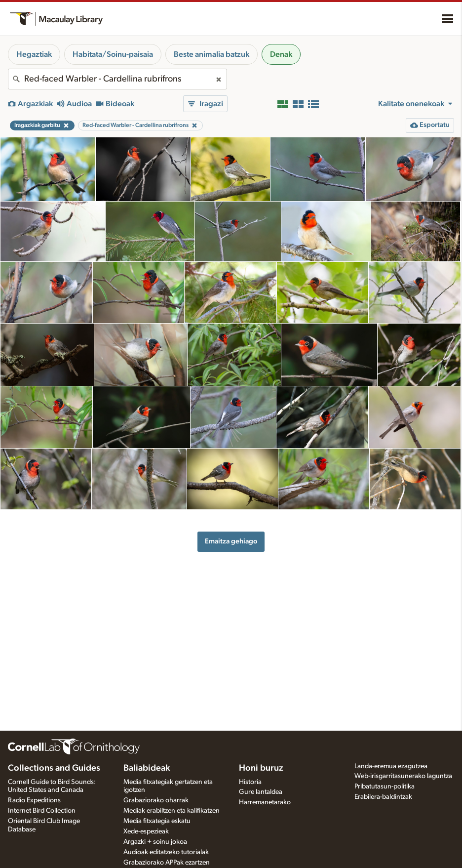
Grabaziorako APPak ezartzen (167, 863)
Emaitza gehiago (231, 541)
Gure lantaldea (261, 792)
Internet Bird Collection (42, 811)
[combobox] (117, 79)
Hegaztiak (34, 54)
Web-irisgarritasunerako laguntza (403, 776)
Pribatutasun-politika (385, 786)
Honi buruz (261, 768)
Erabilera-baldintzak (383, 797)
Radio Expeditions (34, 800)
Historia (250, 782)
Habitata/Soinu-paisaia (113, 54)
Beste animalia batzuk (212, 54)
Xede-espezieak (146, 831)
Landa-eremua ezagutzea (391, 766)
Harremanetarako (265, 802)
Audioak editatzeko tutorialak (166, 852)
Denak (281, 54)
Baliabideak (147, 768)
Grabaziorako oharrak (156, 800)
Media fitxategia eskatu (157, 821)
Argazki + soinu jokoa (155, 842)
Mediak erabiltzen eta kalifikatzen (172, 811)
